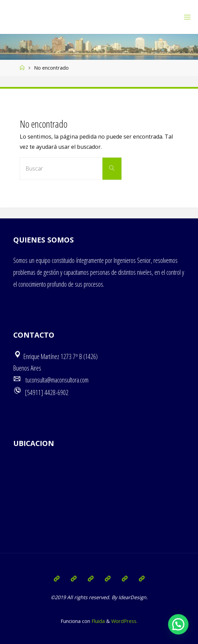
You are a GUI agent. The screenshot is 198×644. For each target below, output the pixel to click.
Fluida (97, 621)
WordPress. (124, 621)
